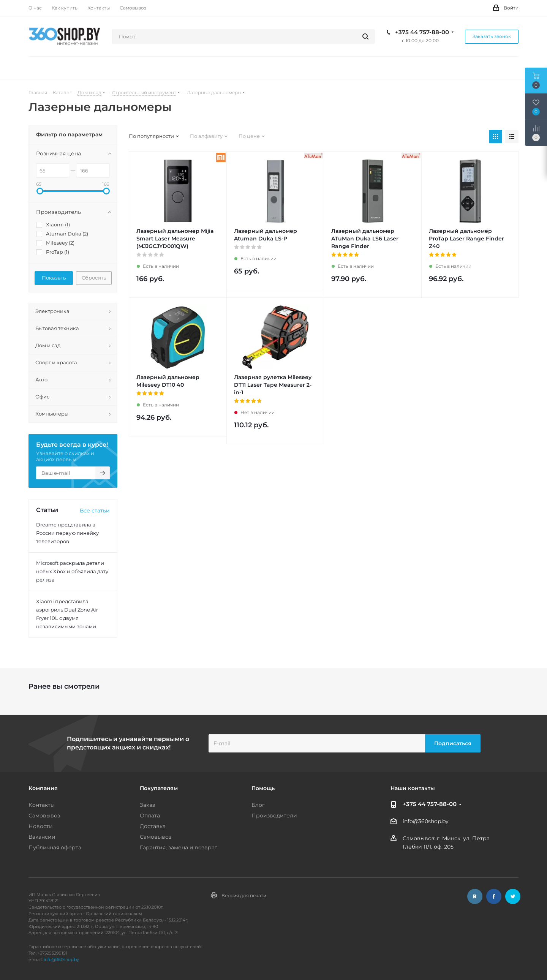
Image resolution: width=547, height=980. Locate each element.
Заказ (147, 805)
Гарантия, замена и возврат (179, 847)
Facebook (494, 896)
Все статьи (95, 511)
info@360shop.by (426, 822)
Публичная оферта (55, 847)
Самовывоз (44, 816)
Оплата (150, 816)
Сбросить (94, 278)
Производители (274, 816)
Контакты (42, 805)
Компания (43, 788)
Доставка (153, 826)
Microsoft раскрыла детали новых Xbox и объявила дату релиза (72, 571)
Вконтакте (475, 896)
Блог (258, 805)
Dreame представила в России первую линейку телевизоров (67, 533)
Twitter (513, 896)
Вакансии (42, 837)
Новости (41, 826)
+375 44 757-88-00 (422, 32)
